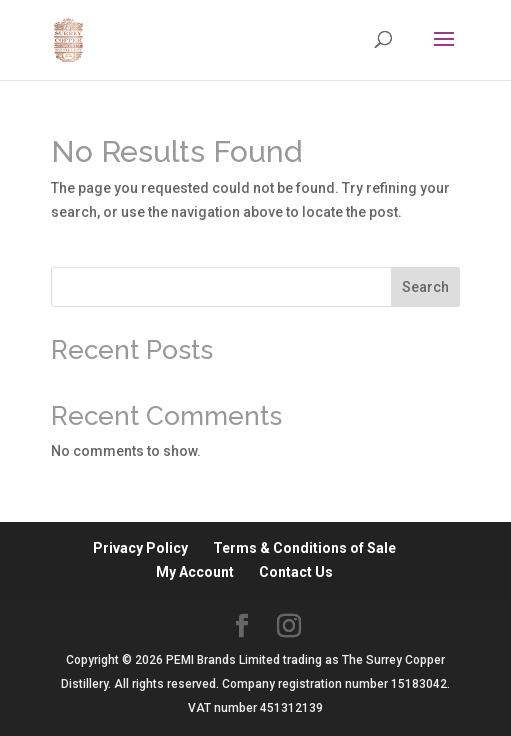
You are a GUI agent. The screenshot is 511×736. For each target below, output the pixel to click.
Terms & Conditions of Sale (304, 548)
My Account (195, 572)
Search (425, 287)
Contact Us (296, 572)
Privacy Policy (140, 548)
